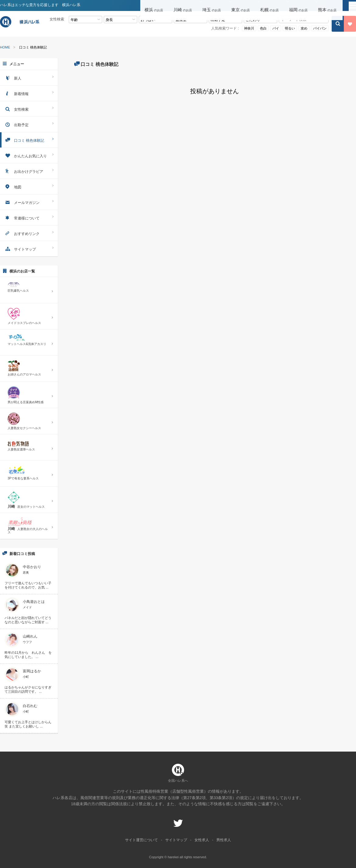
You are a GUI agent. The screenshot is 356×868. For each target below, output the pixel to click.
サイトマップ (29, 249)
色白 (263, 28)
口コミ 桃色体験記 (29, 140)
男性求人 (224, 840)
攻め (304, 28)
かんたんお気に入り (29, 155)
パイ (276, 28)
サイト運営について (141, 840)
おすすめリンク (29, 233)
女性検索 (29, 109)
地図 (29, 186)
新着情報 (29, 93)
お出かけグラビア (29, 171)
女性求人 (202, 840)
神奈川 (249, 28)
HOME (5, 47)
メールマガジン (29, 202)
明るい (290, 28)
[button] (155, 6)
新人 (29, 78)
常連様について (29, 217)
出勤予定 (29, 124)
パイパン (320, 28)
